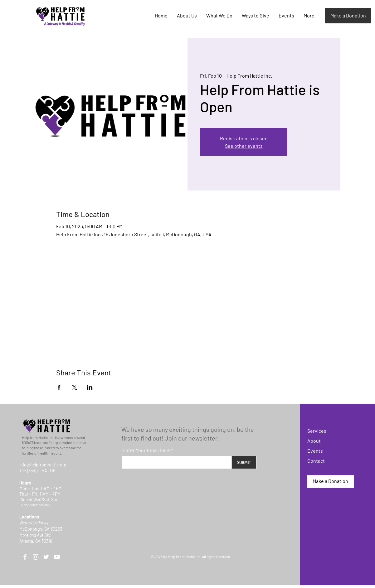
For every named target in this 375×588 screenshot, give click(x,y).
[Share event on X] (74, 387)
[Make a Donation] (348, 16)
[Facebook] (25, 557)
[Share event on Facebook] (59, 387)
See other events (244, 146)
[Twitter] (46, 557)
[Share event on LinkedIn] (90, 387)
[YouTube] (57, 557)
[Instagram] (36, 557)
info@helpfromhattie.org (43, 465)
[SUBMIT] (244, 462)
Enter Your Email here (146, 450)
